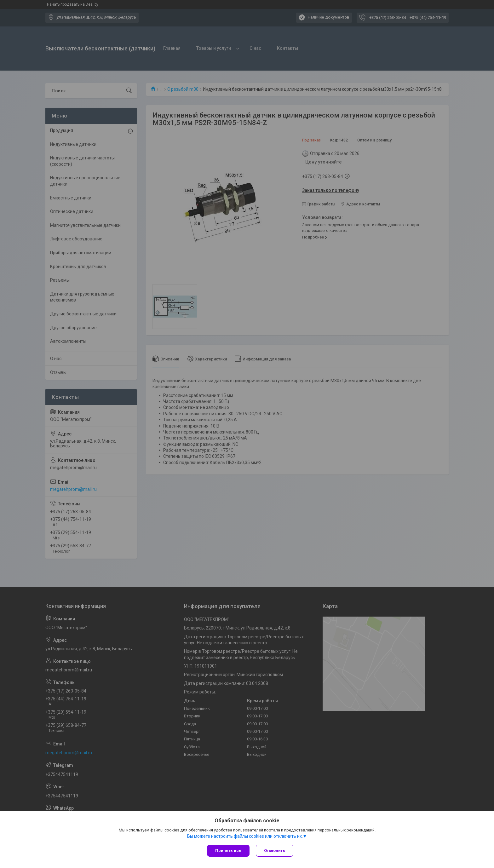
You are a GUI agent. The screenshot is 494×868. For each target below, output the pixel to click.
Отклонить (275, 851)
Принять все (228, 851)
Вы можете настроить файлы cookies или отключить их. (245, 836)
